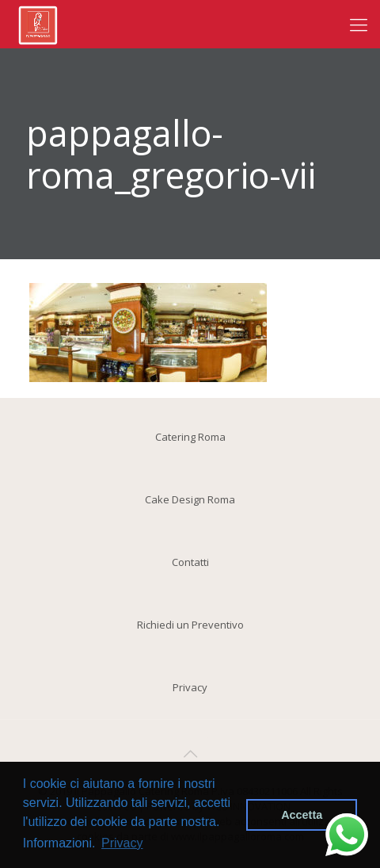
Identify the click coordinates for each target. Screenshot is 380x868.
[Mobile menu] (359, 24)
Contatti (190, 562)
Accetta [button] (302, 815)
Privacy (190, 687)
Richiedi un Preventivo (190, 625)
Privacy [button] (122, 843)
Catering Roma (190, 437)
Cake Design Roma (190, 499)
